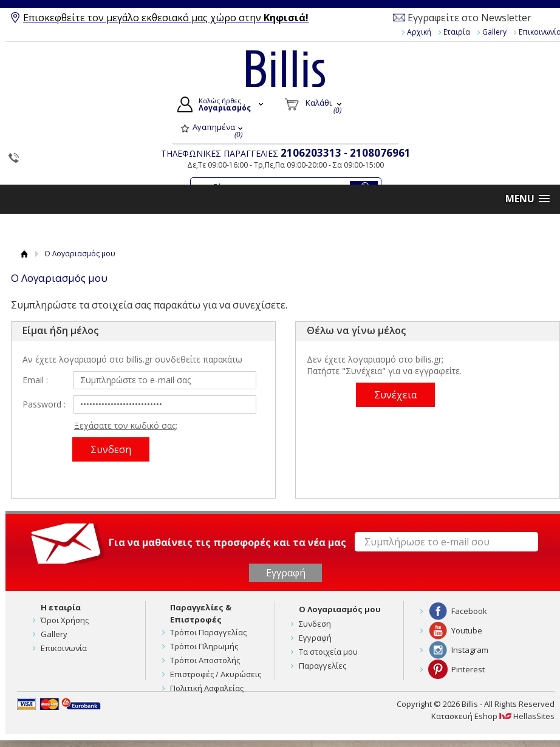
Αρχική (419, 32)
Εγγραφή (315, 638)
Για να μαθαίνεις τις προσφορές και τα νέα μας (227, 542)
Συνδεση (315, 624)
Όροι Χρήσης (65, 620)
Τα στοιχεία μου (328, 652)
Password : (44, 404)
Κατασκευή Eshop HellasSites (493, 716)
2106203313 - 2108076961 (346, 153)
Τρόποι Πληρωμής (204, 646)
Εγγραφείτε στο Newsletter (470, 18)
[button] (528, 199)
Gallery (494, 32)
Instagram (470, 650)
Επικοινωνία (64, 648)
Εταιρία (457, 32)
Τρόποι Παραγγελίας (208, 632)
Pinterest (468, 669)
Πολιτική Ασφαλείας (207, 688)
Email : (35, 380)
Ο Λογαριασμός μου (340, 609)
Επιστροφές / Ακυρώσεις (216, 674)
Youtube (467, 630)
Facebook (469, 611)
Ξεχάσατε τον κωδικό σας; (126, 425)
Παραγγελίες (323, 666)
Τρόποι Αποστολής (205, 660)
